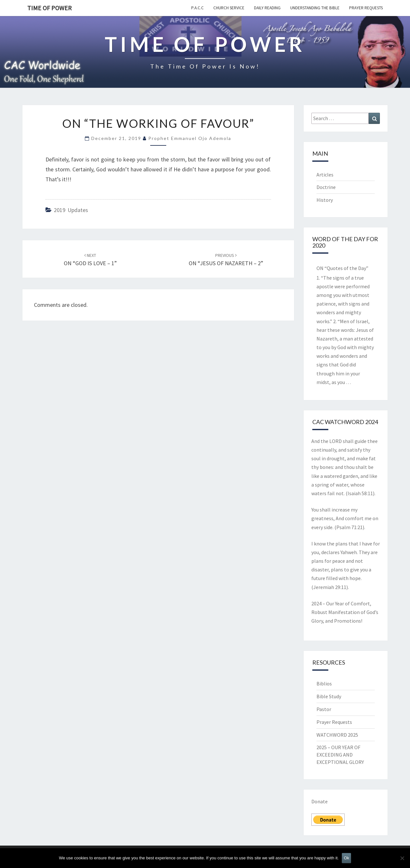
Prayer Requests (366, 8)
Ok (346, 858)
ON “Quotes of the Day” (342, 268)
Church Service (229, 8)
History (325, 200)
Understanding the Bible (315, 8)
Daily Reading (267, 8)
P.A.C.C (197, 8)
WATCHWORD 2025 (337, 735)
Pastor (324, 709)
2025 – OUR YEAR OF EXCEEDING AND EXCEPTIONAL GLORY (340, 755)
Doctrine (326, 187)
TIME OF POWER (49, 8)
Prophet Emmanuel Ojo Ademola (190, 138)
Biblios (324, 684)
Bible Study (329, 696)
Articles (325, 175)
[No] (402, 858)
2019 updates (71, 210)
